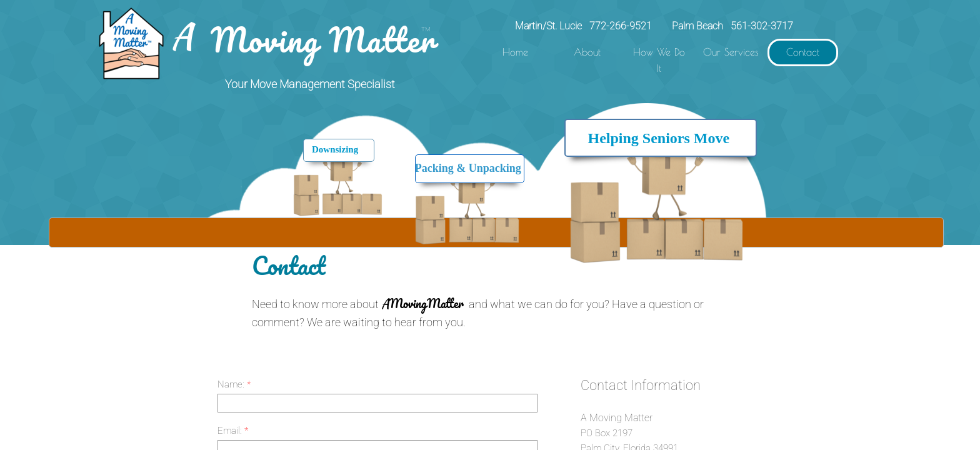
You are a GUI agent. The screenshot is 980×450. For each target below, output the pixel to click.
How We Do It (659, 60)
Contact (803, 52)
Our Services (731, 52)
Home (515, 52)
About (587, 52)
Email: (233, 431)
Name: (234, 384)
